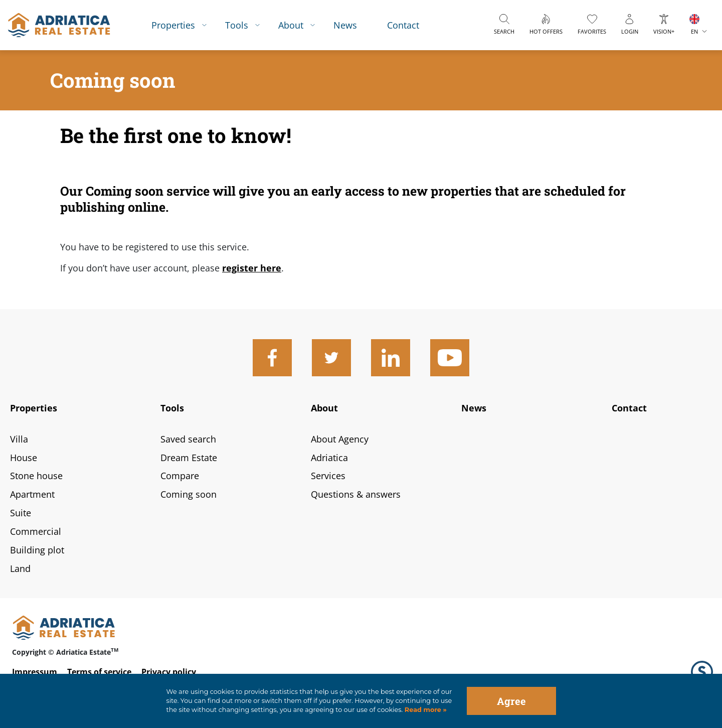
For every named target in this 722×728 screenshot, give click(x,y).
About (291, 25)
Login (630, 31)
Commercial (36, 531)
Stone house (36, 476)
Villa (19, 439)
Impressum (35, 672)
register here (252, 268)
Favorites (592, 31)
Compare (180, 476)
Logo (702, 672)
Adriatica (329, 458)
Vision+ (664, 31)
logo (59, 25)
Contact (403, 25)
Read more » (425, 710)
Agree (511, 701)
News (345, 25)
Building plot (37, 550)
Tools (237, 25)
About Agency (340, 439)
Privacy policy (169, 672)
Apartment (32, 494)
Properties (173, 25)
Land (20, 568)
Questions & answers (356, 494)
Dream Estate (189, 458)
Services (328, 476)
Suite (21, 513)
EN (694, 31)
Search (504, 31)
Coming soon (189, 494)
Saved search (188, 439)
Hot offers (546, 31)
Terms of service (99, 672)
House (24, 458)
